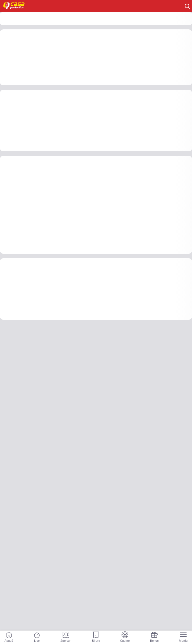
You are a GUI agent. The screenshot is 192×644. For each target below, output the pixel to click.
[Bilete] (96, 637)
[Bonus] (154, 637)
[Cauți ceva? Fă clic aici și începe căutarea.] (187, 6)
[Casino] (125, 637)
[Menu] (183, 637)
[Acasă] (9, 637)
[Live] (37, 637)
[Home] (17, 6)
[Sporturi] (66, 637)
